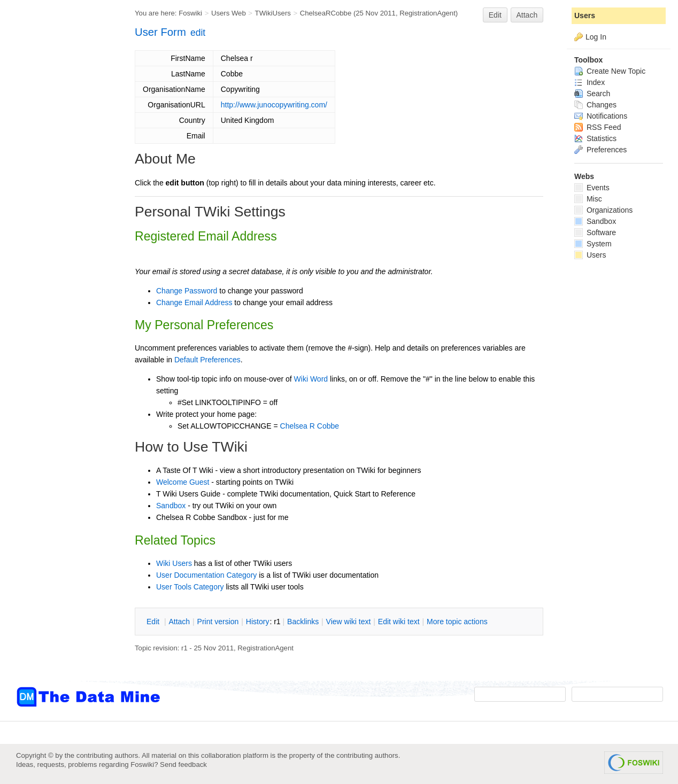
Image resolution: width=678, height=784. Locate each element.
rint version (218, 622)
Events (592, 188)
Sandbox (171, 506)
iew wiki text (349, 622)
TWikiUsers (273, 13)
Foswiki (190, 13)
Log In (596, 37)
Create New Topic (610, 71)
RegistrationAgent (427, 13)
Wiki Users (174, 563)
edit (198, 33)
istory (258, 622)
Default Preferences (207, 360)
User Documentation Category (206, 575)
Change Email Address (194, 302)
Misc (588, 199)
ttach (179, 622)
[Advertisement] (59, 215)
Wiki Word (311, 379)
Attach (527, 15)
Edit (495, 15)
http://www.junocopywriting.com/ (274, 105)
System (593, 244)
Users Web (229, 13)
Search (592, 94)
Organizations (603, 210)
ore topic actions (457, 622)
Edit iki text (399, 622)
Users (585, 15)
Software (595, 232)
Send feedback (183, 764)
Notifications (601, 116)
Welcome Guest (183, 482)
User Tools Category (190, 587)
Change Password (187, 291)
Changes (595, 105)
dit (154, 622)
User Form (160, 32)
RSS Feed (598, 127)
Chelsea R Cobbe (310, 426)
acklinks (303, 622)
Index (590, 82)
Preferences (600, 150)
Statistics (595, 138)
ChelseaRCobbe (326, 13)
